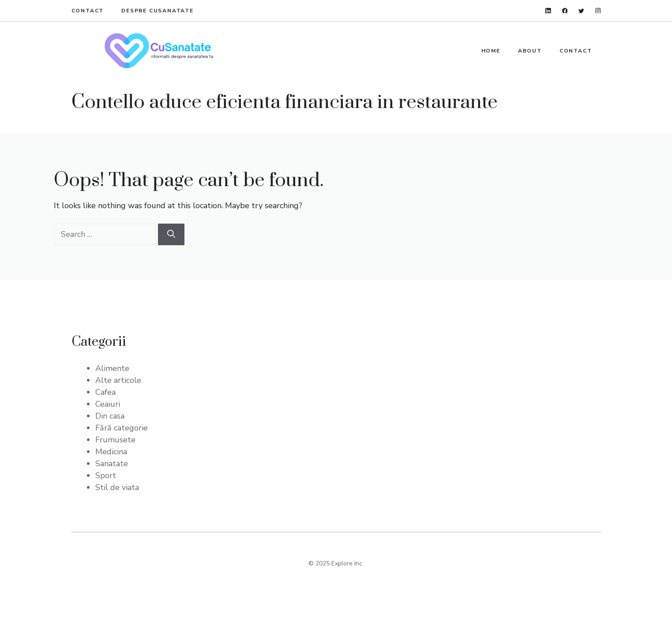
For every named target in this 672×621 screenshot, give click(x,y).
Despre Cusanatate (158, 11)
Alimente (112, 368)
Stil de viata (117, 487)
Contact (88, 11)
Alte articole (118, 380)
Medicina (111, 452)
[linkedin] (548, 11)
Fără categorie (122, 428)
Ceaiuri (108, 404)
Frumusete (115, 440)
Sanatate (112, 464)
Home (491, 51)
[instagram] (598, 11)
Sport (106, 475)
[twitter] (581, 11)
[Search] (171, 234)
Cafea (105, 392)
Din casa (110, 416)
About (530, 51)
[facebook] (565, 11)
